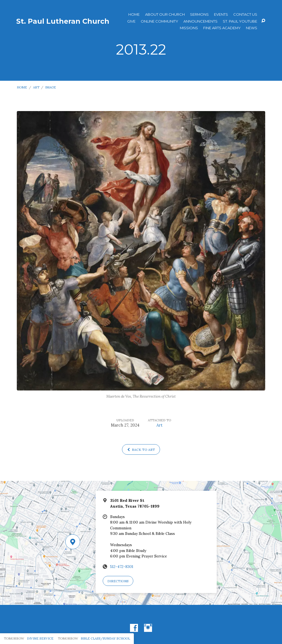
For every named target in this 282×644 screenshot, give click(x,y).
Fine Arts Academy (222, 28)
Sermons (199, 14)
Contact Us (245, 14)
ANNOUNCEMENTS (200, 21)
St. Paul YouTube (240, 21)
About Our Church (165, 14)
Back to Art (141, 450)
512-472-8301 (122, 567)
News (252, 28)
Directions (118, 581)
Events (221, 14)
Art (36, 87)
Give (131, 21)
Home (134, 14)
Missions (189, 28)
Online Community (159, 21)
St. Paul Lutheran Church (63, 21)
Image (51, 87)
